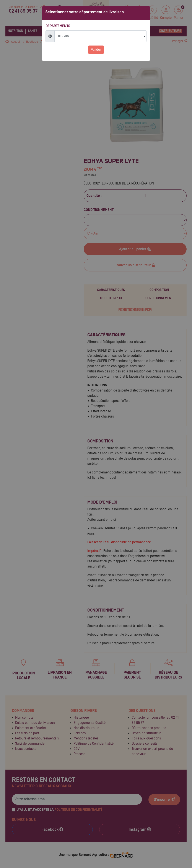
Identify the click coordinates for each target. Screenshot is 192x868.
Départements (58, 26)
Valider (96, 50)
